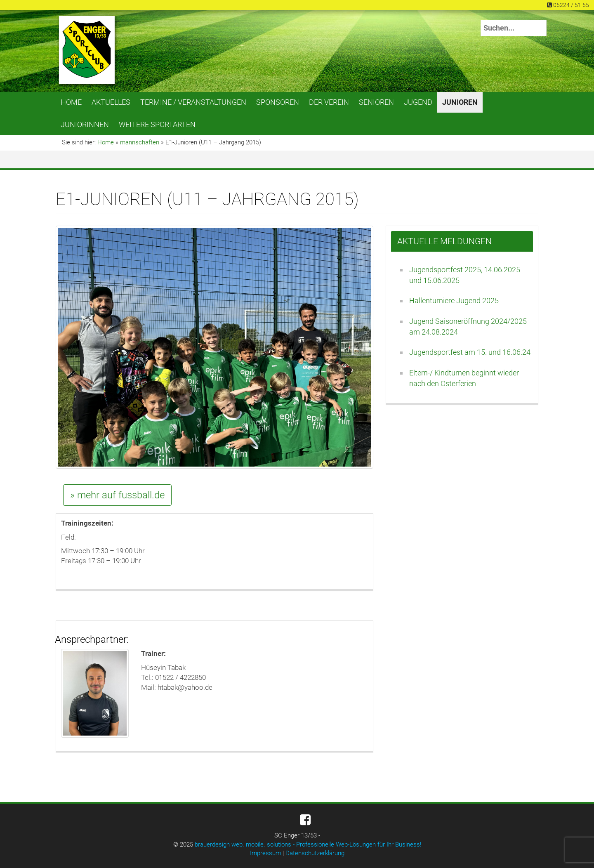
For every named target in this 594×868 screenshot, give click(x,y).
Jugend (418, 102)
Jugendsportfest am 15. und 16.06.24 (470, 352)
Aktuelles (111, 102)
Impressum (265, 853)
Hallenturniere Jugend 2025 (454, 301)
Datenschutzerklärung (315, 853)
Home (71, 102)
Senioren (376, 102)
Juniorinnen (85, 124)
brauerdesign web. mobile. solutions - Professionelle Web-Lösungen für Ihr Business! (308, 844)
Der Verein (329, 102)
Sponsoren (278, 102)
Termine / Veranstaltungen (193, 102)
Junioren (460, 102)
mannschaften (140, 142)
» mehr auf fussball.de (117, 495)
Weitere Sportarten (157, 124)
